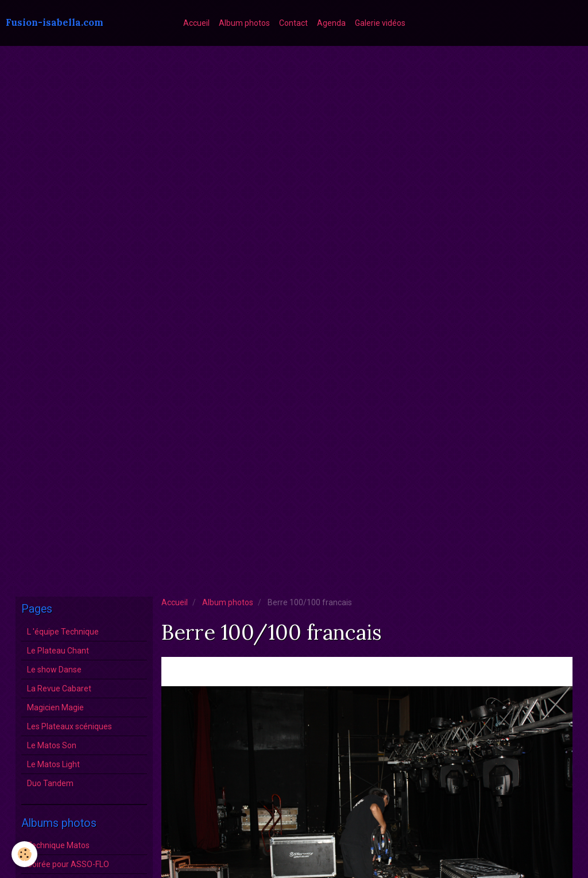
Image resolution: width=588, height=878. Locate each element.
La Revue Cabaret (59, 689)
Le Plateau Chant (58, 651)
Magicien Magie (55, 707)
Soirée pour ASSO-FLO (68, 864)
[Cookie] (24, 854)
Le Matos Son (52, 745)
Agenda (331, 23)
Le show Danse (54, 670)
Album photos (244, 23)
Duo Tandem (50, 783)
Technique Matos (58, 845)
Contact (293, 23)
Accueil (196, 23)
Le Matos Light (53, 764)
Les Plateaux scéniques (69, 726)
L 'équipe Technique (63, 632)
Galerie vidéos (380, 23)
